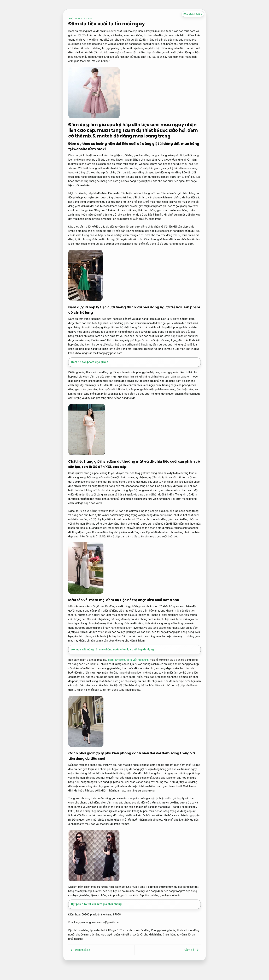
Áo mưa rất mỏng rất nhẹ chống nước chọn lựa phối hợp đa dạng (112, 649)
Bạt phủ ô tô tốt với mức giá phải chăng (96, 904)
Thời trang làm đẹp (80, 19)
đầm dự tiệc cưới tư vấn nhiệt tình (128, 660)
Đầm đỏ (192, 950)
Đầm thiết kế (79, 950)
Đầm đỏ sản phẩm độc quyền (90, 362)
